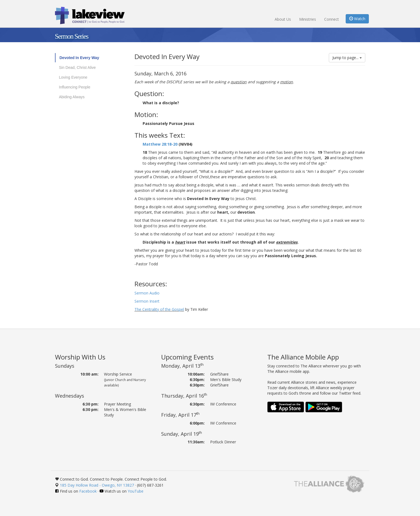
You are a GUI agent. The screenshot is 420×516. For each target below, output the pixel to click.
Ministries (308, 19)
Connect (332, 19)
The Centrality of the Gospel (159, 309)
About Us (283, 19)
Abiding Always (72, 97)
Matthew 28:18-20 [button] (160, 144)
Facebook (88, 491)
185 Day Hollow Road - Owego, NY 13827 (97, 485)
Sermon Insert (148, 301)
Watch (357, 19)
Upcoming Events (187, 357)
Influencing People (75, 87)
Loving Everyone (73, 77)
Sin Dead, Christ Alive (77, 67)
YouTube (136, 491)
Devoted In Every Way (79, 58)
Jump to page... (347, 58)
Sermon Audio (147, 293)
